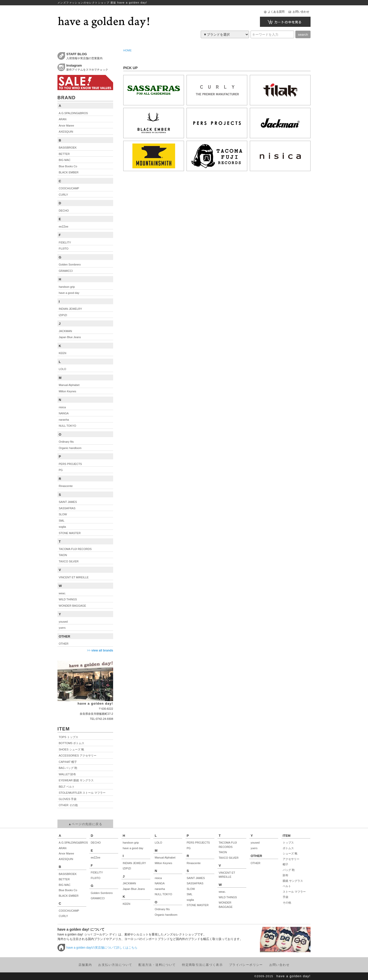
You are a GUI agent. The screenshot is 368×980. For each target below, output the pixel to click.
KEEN (127, 904)
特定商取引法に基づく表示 (202, 965)
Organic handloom (166, 915)
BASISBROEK (68, 874)
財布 (285, 875)
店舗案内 (85, 965)
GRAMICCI (98, 898)
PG (189, 848)
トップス (288, 843)
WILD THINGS (228, 897)
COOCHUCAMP (69, 911)
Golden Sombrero (102, 893)
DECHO (96, 843)
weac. (222, 892)
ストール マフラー (294, 892)
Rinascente (194, 863)
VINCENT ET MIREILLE (227, 875)
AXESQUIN (66, 859)
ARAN (63, 848)
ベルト (287, 886)
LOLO (158, 843)
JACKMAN (129, 883)
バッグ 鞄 (289, 870)
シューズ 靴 (290, 853)
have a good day (133, 848)
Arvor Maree (66, 853)
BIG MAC (65, 885)
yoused (255, 843)
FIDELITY (97, 872)
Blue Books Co (68, 890)
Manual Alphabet (165, 858)
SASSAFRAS (195, 883)
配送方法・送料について (157, 965)
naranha (160, 889)
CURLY (63, 916)
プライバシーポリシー (246, 965)
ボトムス (288, 848)
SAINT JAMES (196, 878)
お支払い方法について (115, 965)
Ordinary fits (162, 909)
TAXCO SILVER (229, 858)
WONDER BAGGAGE (226, 905)
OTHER (255, 863)
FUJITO (95, 878)
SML (190, 894)
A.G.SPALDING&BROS (73, 843)
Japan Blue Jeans (134, 889)
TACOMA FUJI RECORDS (228, 845)
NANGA (160, 883)
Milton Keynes (163, 863)
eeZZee (95, 858)
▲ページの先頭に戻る (85, 824)
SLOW (191, 889)
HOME (127, 50)
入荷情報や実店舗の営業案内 (90, 56)
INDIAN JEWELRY (134, 863)
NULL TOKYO (163, 894)
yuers (254, 848)
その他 (287, 903)
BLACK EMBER (69, 896)
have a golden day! (293, 976)
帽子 (285, 864)
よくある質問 (276, 12)
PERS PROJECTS (198, 843)
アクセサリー (291, 859)
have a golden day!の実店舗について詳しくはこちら (102, 948)
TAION (223, 852)
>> (100, 650)
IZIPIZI (127, 868)
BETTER (64, 879)
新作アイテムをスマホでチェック (90, 67)
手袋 (285, 897)
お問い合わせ (301, 12)
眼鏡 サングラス (293, 881)
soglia (190, 900)
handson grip (131, 843)
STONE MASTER (198, 905)
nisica (158, 878)
